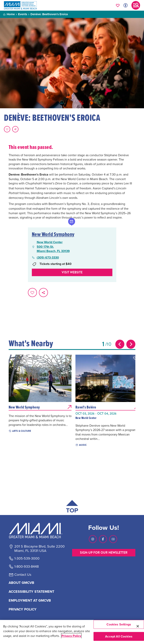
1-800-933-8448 (27, 566)
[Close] (138, 626)
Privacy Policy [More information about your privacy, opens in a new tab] (71, 636)
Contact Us (23, 575)
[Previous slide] (120, 344)
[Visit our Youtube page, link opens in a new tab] (113, 539)
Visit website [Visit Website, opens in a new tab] (72, 272)
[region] (72, 632)
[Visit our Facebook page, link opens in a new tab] (103, 539)
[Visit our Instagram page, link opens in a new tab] (93, 539)
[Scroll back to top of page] (72, 507)
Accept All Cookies (119, 636)
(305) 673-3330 (48, 258)
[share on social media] (15, 129)
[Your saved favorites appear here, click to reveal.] (118, 5)
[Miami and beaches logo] (39, 531)
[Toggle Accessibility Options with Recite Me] (126, 5)
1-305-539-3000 (27, 558)
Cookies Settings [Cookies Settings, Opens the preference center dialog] (119, 624)
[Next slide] (131, 344)
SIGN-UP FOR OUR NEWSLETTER (104, 553)
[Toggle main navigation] (136, 5)
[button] (68, 358)
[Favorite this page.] (7, 129)
